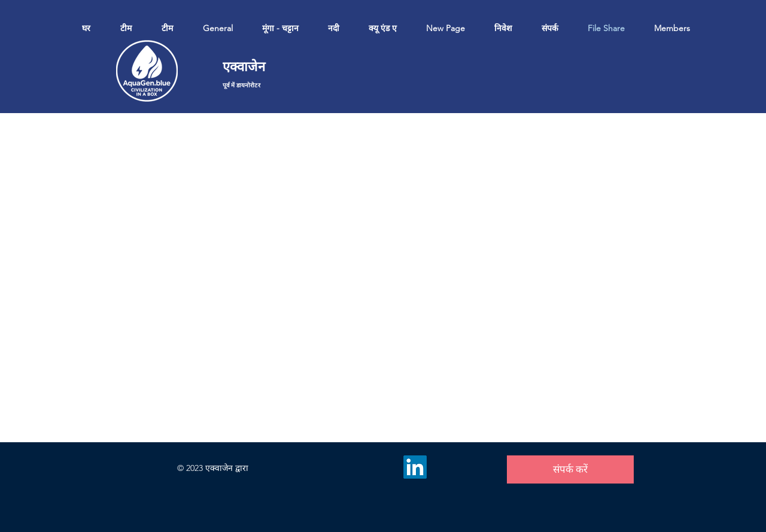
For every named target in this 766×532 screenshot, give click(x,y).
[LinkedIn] (415, 467)
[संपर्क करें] (570, 469)
